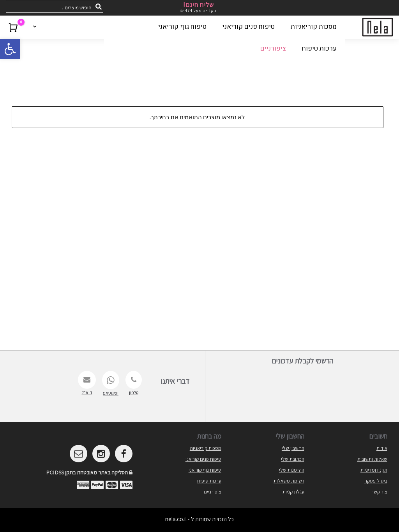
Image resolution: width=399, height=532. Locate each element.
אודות (382, 448)
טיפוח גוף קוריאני (205, 470)
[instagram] (101, 454)
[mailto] (79, 454)
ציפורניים (213, 492)
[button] (10, 49)
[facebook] (124, 454)
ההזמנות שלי (292, 470)
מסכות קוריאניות (206, 448)
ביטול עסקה (376, 481)
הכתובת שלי (293, 459)
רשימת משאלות (289, 481)
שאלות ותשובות (372, 459)
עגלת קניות (293, 492)
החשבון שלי (293, 448)
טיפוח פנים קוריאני (203, 459)
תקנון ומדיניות (374, 470)
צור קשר (379, 492)
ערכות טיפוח (209, 481)
